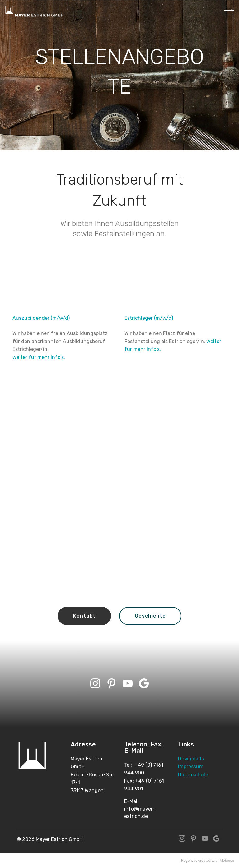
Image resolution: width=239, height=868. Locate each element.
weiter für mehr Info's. (39, 357)
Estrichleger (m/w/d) (149, 318)
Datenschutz (193, 775)
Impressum (191, 767)
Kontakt (84, 616)
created (204, 861)
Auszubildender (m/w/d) (41, 318)
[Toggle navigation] (229, 10)
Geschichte (150, 616)
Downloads (191, 759)
